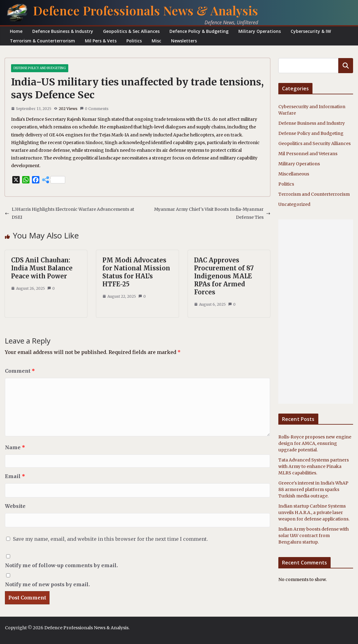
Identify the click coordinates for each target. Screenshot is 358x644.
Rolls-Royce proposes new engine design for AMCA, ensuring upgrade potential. (315, 443)
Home (16, 31)
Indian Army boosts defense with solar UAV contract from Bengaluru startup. (314, 536)
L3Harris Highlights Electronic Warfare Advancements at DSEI (70, 213)
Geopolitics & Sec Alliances (131, 31)
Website (15, 506)
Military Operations (260, 31)
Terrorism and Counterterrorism (314, 194)
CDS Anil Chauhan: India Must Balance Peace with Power (42, 268)
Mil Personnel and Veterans (308, 154)
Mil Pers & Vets (101, 41)
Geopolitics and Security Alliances (314, 143)
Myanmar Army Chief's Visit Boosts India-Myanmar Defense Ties (212, 213)
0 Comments (94, 109)
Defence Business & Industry (63, 31)
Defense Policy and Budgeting (40, 68)
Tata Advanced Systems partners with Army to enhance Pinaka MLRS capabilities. (314, 466)
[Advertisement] (316, 312)
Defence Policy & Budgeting (199, 31)
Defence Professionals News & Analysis (145, 10)
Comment (20, 371)
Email (15, 476)
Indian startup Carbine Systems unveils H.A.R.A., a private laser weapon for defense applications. (314, 512)
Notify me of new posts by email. (47, 584)
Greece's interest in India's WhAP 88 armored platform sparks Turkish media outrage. (313, 489)
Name (15, 447)
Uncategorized (294, 204)
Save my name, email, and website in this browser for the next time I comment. (110, 539)
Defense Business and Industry (312, 123)
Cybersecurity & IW (311, 31)
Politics (134, 41)
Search (346, 65)
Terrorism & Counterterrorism (42, 41)
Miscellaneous (294, 174)
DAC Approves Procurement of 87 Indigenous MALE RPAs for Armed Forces (224, 276)
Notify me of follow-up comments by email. (61, 565)
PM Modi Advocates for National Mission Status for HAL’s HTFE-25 (136, 272)
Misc (156, 41)
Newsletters (184, 41)
